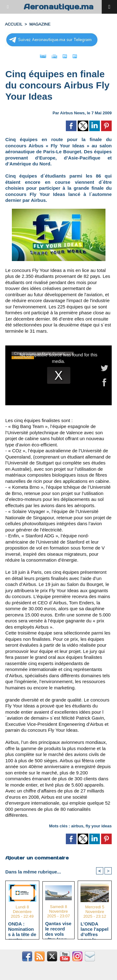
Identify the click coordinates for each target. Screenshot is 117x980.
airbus (77, 826)
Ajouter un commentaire (37, 858)
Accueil (14, 24)
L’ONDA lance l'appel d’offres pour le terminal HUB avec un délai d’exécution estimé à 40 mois (94, 929)
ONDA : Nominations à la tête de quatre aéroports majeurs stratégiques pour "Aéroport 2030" (22, 929)
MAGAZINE (40, 24)
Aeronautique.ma (59, 7)
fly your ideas (99, 826)
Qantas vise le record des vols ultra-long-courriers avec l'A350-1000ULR (58, 929)
